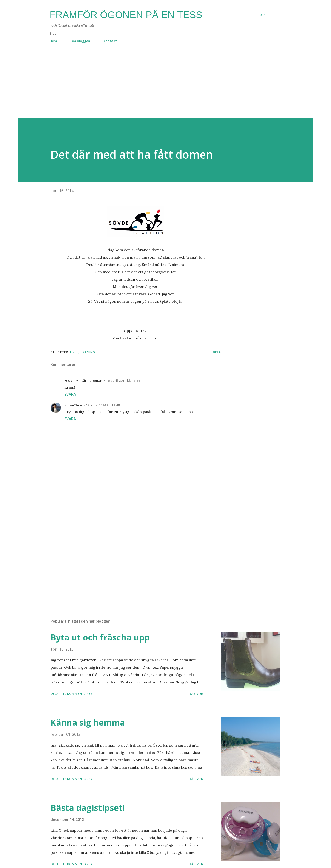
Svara (70, 394)
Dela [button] (217, 352)
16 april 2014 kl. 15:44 (123, 381)
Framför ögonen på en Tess (126, 15)
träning (88, 352)
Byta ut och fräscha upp (100, 637)
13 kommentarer (77, 779)
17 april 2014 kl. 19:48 (103, 405)
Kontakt (110, 41)
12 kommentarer (77, 694)
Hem (53, 41)
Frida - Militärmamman (83, 381)
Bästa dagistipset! (88, 808)
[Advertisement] (156, 86)
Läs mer (197, 694)
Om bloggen (80, 41)
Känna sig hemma (88, 723)
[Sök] (263, 15)
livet (74, 352)
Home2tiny (73, 405)
